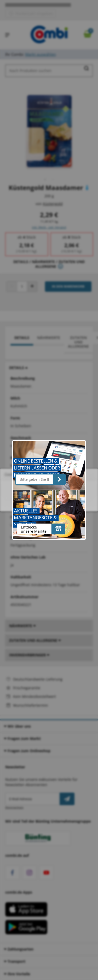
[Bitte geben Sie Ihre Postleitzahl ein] (34, 479)
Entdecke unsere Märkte (34, 529)
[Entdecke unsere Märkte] (58, 529)
